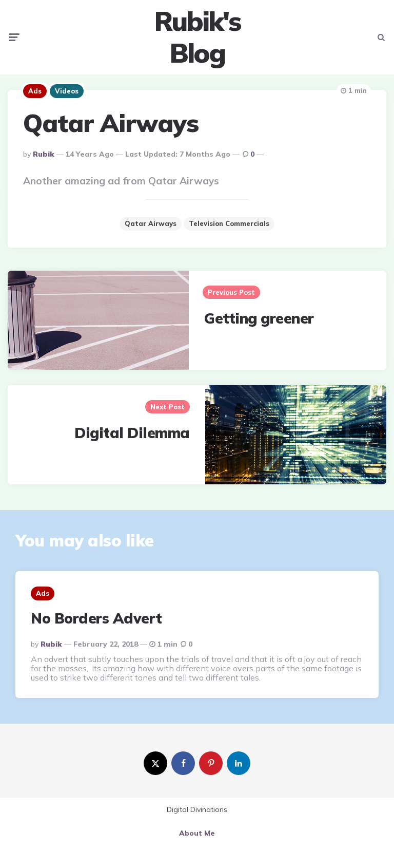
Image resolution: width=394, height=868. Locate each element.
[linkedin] (239, 763)
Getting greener (259, 318)
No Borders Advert (96, 618)
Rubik (44, 154)
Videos (67, 91)
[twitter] (155, 763)
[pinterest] (211, 763)
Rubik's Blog (197, 37)
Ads (35, 91)
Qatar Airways (151, 223)
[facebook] (183, 763)
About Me (197, 833)
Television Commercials (229, 223)
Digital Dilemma (132, 433)
